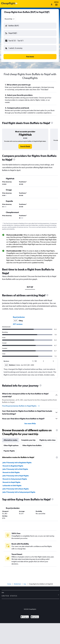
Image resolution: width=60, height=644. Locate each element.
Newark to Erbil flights (11, 472)
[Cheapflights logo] (9, 4)
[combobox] (10, 19)
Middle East (17, 584)
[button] (30, 26)
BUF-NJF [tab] (30, 287)
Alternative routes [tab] (10, 440)
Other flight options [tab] (11, 445)
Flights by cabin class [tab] (47, 440)
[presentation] (52, 123)
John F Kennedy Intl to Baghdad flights (17, 463)
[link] (25, 146)
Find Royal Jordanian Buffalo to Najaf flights (21, 406)
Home (9, 584)
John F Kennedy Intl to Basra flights (16, 489)
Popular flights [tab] (9, 451)
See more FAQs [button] (30, 424)
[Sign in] (52, 5)
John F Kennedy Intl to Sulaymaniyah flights (19, 492)
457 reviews (18, 324)
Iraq (25, 584)
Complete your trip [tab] (28, 440)
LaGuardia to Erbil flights (12, 486)
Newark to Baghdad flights (13, 466)
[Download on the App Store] (35, 617)
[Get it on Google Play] (25, 617)
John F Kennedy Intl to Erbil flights (15, 469)
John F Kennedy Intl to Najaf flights (16, 476)
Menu (56, 4)
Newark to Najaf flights (11, 482)
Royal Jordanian (19, 317)
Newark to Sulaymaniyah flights (15, 479)
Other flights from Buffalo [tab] (32, 445)
